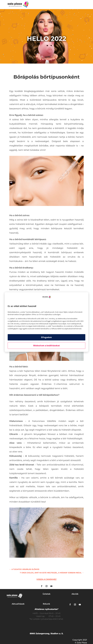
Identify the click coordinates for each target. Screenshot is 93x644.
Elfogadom (46, 337)
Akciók (75, 594)
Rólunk (46, 604)
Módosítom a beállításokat (47, 346)
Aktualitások (18, 604)
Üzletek (46, 594)
